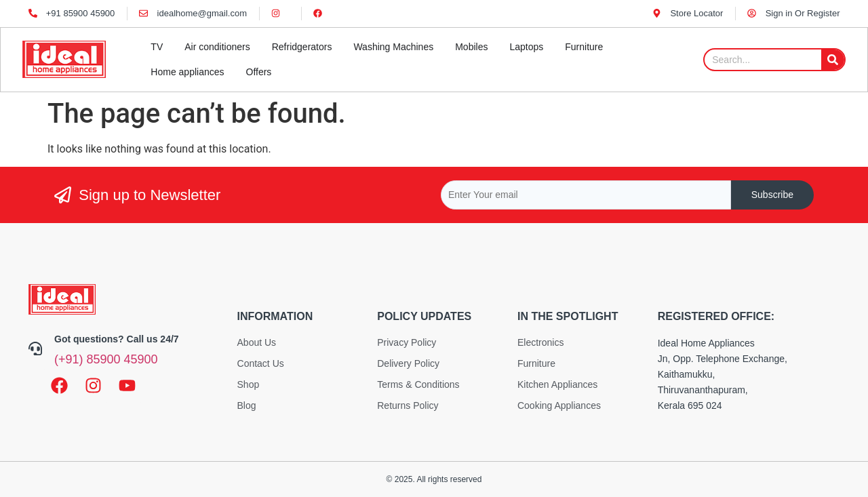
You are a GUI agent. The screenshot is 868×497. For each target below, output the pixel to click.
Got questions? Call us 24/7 (117, 339)
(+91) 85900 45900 (106, 359)
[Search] (833, 60)
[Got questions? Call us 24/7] (35, 349)
